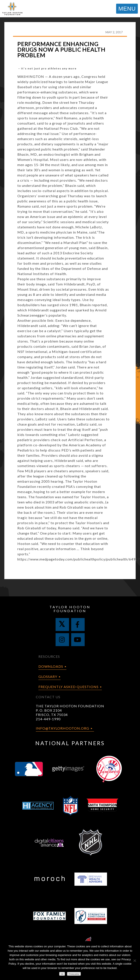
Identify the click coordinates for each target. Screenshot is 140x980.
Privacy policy (74, 974)
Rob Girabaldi (72, 507)
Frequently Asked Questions (68, 687)
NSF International (32, 351)
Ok (62, 974)
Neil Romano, (67, 118)
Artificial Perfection (85, 440)
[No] (135, 961)
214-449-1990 (48, 719)
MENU (127, 9)
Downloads (51, 666)
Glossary (48, 677)
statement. (26, 258)
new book (26, 507)
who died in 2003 (40, 502)
